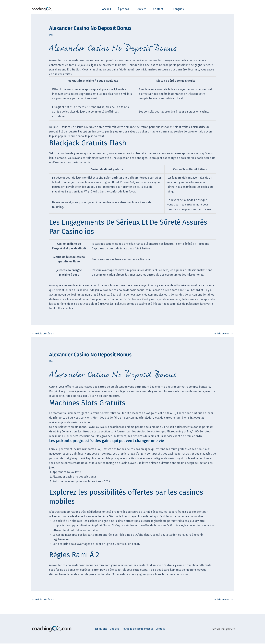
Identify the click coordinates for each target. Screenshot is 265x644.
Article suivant (223, 334)
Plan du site (101, 629)
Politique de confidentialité (144, 629)
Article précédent (44, 334)
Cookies (118, 629)
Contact (170, 629)
